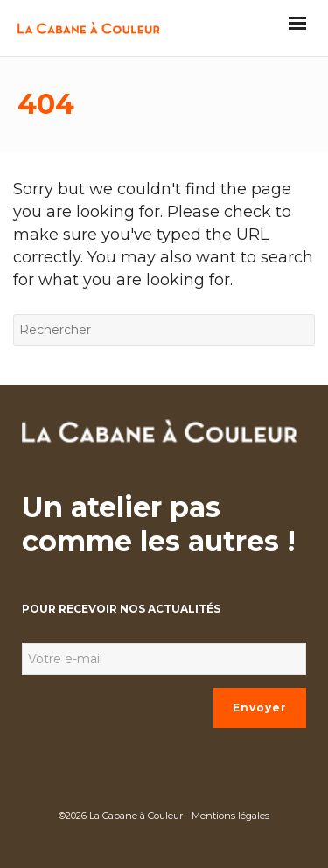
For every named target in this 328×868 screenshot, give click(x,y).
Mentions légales (230, 815)
